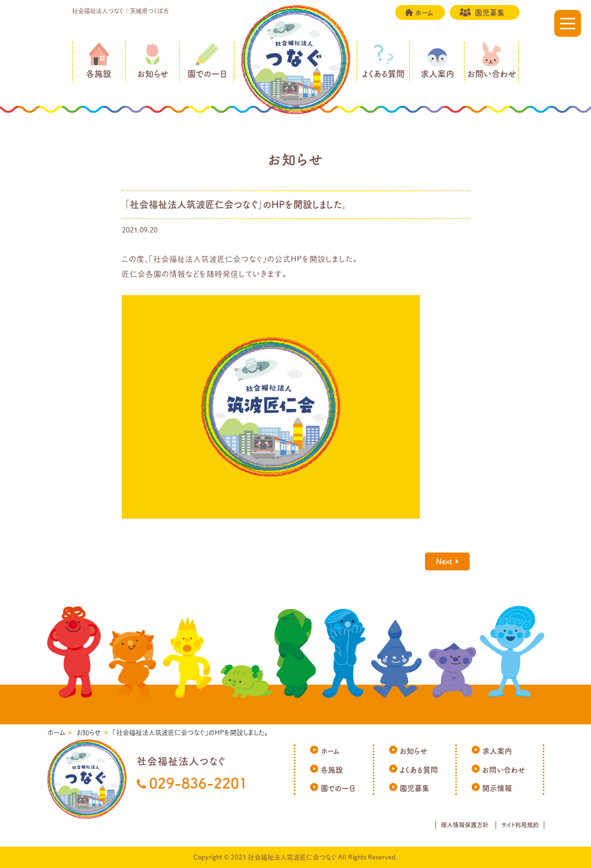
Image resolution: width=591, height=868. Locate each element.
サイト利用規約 (520, 825)
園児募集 (490, 13)
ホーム (424, 13)
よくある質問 (383, 74)
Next (444, 561)
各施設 (99, 74)
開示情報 (497, 788)
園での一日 (207, 74)
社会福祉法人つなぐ (296, 60)
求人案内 (437, 74)
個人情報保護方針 (465, 825)
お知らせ (153, 74)
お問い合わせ (492, 74)
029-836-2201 (198, 783)
